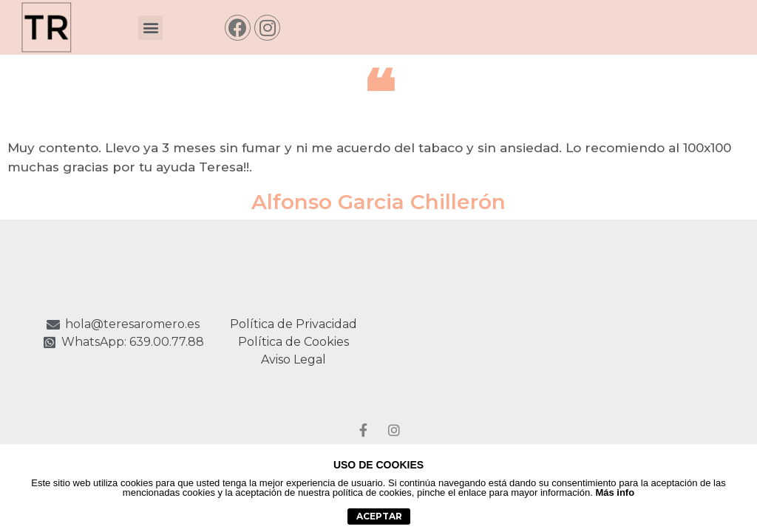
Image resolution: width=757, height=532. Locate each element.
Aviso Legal (293, 359)
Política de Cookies (293, 342)
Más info (615, 492)
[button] (150, 28)
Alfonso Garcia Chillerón (378, 202)
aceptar (379, 516)
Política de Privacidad (293, 324)
